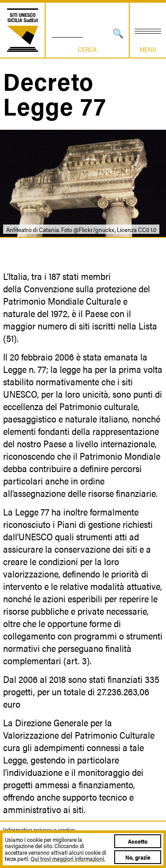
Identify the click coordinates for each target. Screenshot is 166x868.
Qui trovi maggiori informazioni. (68, 858)
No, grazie (138, 857)
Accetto (138, 841)
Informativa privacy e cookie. (39, 829)
